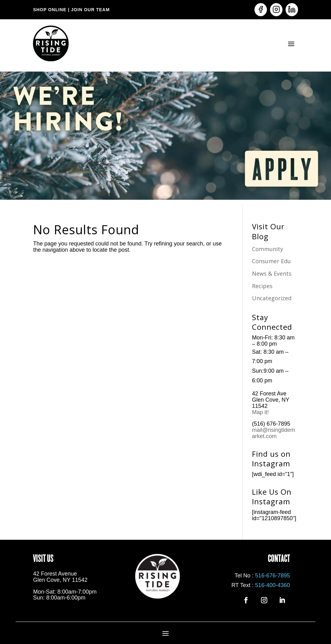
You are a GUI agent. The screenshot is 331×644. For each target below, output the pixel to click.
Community (268, 249)
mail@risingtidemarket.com (273, 433)
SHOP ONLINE (50, 10)
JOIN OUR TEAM (89, 10)
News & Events (272, 273)
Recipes (262, 286)
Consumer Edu (271, 261)
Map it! (261, 412)
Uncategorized (272, 298)
